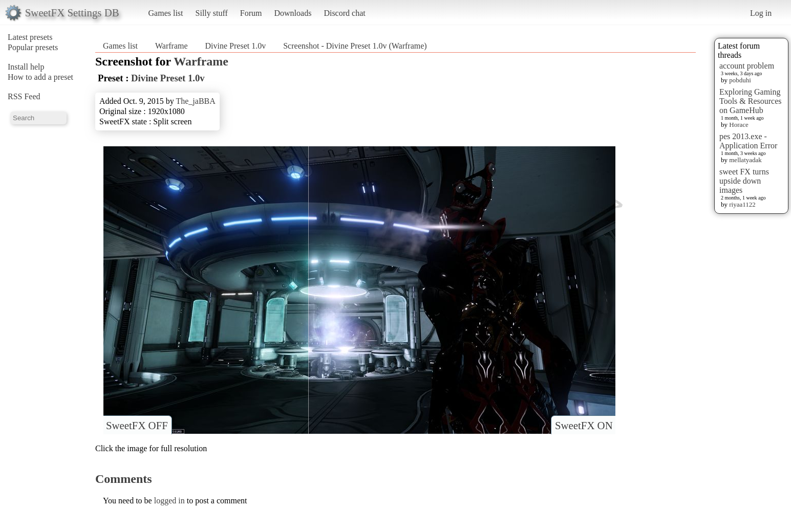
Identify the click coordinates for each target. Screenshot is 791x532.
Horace (739, 125)
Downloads (293, 13)
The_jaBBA (195, 101)
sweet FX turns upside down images (744, 181)
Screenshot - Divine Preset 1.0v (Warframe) (355, 46)
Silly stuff (212, 13)
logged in (169, 501)
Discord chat (344, 13)
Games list (166, 13)
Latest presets (30, 37)
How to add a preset (40, 77)
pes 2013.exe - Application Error (748, 141)
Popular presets (33, 47)
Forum (251, 13)
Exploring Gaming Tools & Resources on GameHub (751, 101)
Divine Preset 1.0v (236, 46)
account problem (747, 66)
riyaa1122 (742, 204)
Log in (761, 13)
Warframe (172, 46)
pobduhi (740, 80)
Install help (26, 67)
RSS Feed (24, 96)
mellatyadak (745, 160)
